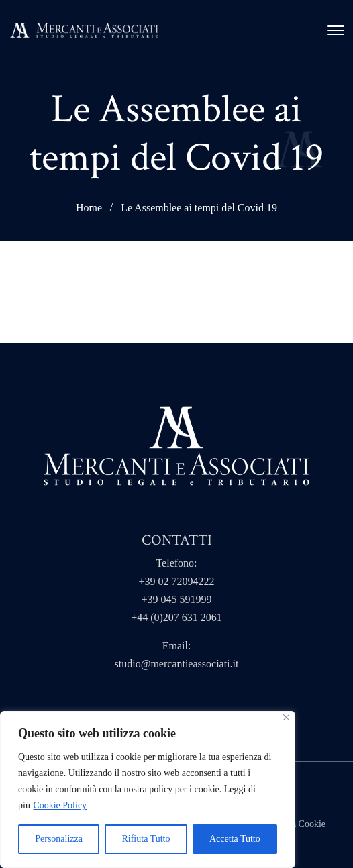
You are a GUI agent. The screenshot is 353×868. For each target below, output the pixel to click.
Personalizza (59, 839)
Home (89, 208)
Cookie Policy (60, 805)
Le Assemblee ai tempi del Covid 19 (199, 208)
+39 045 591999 (176, 599)
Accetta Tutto (235, 839)
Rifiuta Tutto (146, 839)
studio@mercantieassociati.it (177, 664)
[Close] (286, 717)
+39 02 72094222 (176, 581)
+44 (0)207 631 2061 (176, 617)
